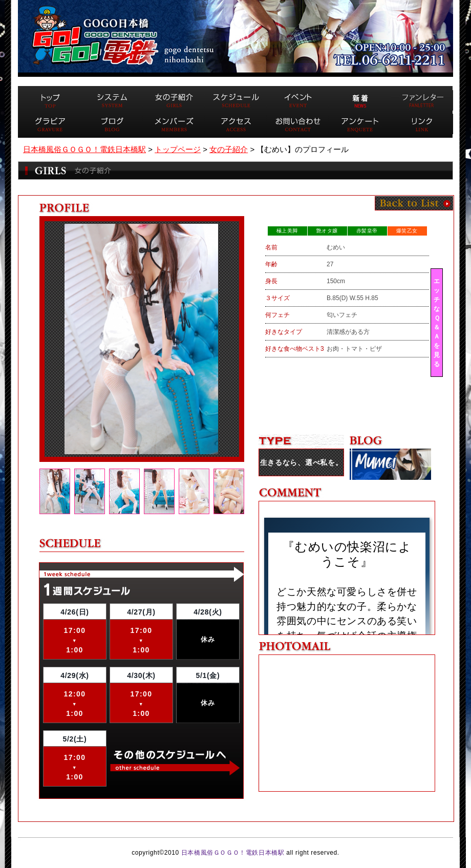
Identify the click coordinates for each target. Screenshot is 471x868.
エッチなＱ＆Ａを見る (437, 323)
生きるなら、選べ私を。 (302, 462)
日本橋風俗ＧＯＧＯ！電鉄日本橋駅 (233, 853)
